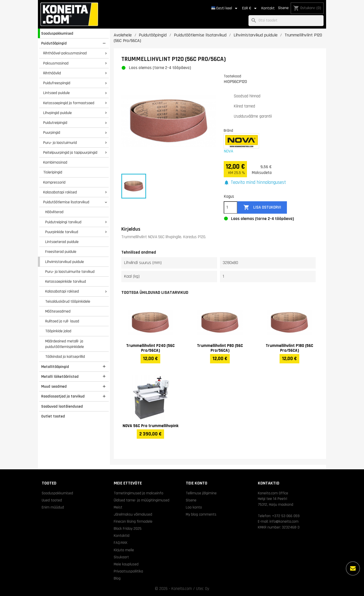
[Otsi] (286, 21)
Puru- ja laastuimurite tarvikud (70, 272)
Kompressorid (54, 182)
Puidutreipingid (55, 123)
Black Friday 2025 (128, 528)
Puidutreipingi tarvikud (63, 222)
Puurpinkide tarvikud (62, 232)
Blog (117, 578)
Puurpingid (52, 133)
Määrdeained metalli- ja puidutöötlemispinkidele (65, 344)
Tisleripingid (53, 172)
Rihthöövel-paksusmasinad (65, 53)
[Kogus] (231, 208)
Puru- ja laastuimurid (60, 143)
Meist (118, 507)
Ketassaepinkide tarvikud (66, 281)
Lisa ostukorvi (262, 207)
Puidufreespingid (57, 83)
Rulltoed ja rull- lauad (62, 321)
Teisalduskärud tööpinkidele (68, 301)
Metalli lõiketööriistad (60, 377)
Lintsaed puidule (56, 93)
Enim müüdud (53, 507)
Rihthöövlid (52, 73)
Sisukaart (121, 557)
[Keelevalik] (225, 8)
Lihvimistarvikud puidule (65, 262)
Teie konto (197, 483)
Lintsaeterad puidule (62, 242)
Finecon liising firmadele (133, 521)
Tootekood (232, 76)
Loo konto (194, 507)
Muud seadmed (54, 386)
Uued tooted (52, 500)
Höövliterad (54, 212)
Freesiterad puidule (61, 252)
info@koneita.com (284, 521)
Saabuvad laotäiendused (62, 406)
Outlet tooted (53, 416)
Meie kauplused (126, 564)
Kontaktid (122, 536)
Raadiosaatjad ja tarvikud (63, 396)
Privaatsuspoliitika (128, 571)
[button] (255, 183)
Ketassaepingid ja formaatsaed (69, 103)
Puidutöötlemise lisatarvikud (66, 202)
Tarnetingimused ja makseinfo (139, 493)
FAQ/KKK (121, 543)
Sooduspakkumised (57, 33)
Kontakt (268, 8)
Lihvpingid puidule (58, 113)
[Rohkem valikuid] (353, 568)
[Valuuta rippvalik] (250, 8)
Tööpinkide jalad (58, 331)
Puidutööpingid (54, 43)
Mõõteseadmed (58, 311)
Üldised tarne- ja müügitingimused (142, 500)
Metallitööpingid (55, 367)
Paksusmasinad (56, 63)
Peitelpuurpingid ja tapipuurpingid (70, 152)
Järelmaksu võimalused (133, 514)
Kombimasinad (55, 162)
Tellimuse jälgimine (201, 493)
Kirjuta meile (124, 550)
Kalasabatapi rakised (60, 192)
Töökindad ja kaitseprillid (65, 357)
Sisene (283, 8)
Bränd (228, 130)
